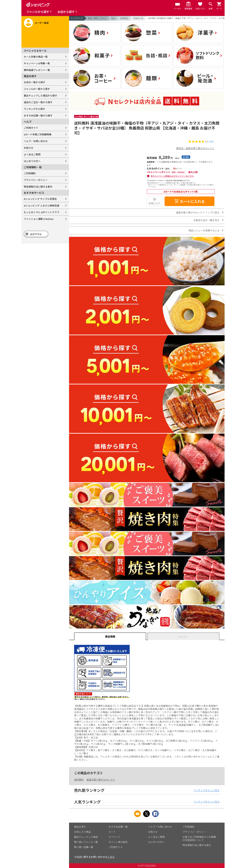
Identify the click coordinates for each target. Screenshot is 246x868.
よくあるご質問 (32, 154)
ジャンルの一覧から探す (37, 89)
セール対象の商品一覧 (36, 57)
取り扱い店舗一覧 (84, 847)
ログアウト (36, 234)
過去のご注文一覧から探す (38, 102)
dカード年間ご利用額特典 (38, 134)
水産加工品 (138, 18)
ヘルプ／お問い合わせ (36, 141)
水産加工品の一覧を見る (206, 220)
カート (112, 832)
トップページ (77, 18)
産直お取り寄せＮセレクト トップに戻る (198, 212)
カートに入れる (189, 201)
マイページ (115, 837)
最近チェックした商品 (86, 837)
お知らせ (29, 148)
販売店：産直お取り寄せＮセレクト (195, 148)
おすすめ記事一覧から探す (38, 115)
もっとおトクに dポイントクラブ (42, 212)
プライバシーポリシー (36, 180)
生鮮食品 (124, 18)
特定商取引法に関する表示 (38, 187)
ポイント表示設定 (118, 842)
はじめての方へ (32, 161)
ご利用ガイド (31, 128)
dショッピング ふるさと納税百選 (42, 205)
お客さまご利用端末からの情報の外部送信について (199, 838)
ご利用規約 (30, 173)
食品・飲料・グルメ (97, 18)
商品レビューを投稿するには (204, 230)
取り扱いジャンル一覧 (86, 842)
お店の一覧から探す (35, 82)
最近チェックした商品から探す (40, 95)
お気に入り (155, 203)
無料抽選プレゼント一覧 (37, 70)
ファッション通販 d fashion (39, 219)
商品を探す (80, 827)
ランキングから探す (35, 109)
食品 (113, 18)
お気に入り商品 (82, 832)
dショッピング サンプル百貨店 (40, 199)
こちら (111, 857)
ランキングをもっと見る (206, 790)
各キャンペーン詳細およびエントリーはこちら (172, 176)
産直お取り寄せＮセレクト (101, 780)
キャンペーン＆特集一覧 (37, 63)
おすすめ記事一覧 (118, 827)
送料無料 (79, 780)
